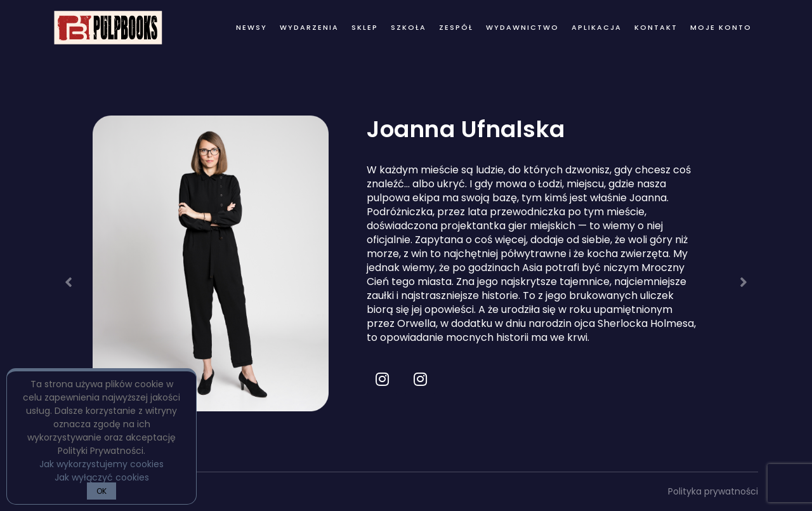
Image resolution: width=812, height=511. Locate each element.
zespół (456, 27)
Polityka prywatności (713, 491)
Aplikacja (597, 27)
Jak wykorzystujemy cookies (101, 464)
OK (101, 491)
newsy (252, 27)
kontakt (656, 27)
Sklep (365, 27)
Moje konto (721, 27)
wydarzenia (309, 27)
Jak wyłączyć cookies (102, 477)
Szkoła (409, 27)
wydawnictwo (522, 27)
